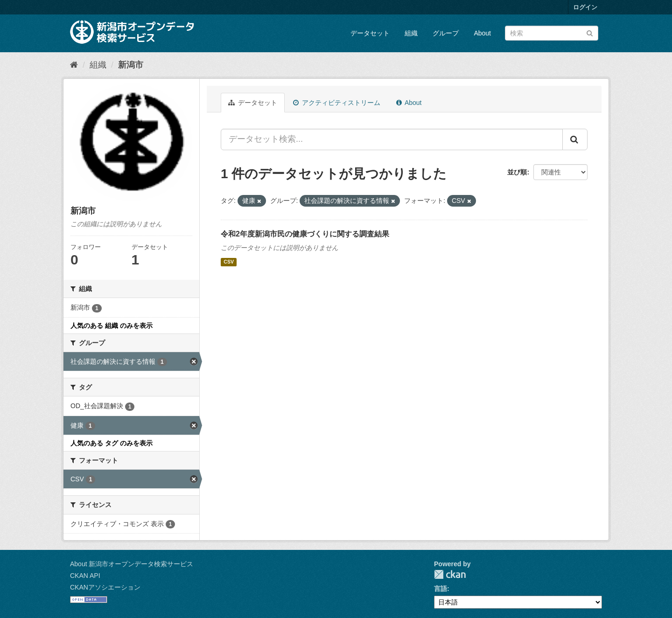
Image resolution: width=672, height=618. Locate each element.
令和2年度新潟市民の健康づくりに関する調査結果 (305, 234)
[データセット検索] (552, 33)
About (482, 33)
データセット (370, 33)
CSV (229, 262)
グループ (446, 33)
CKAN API (85, 576)
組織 (411, 33)
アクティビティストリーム (337, 103)
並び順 (517, 172)
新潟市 (131, 65)
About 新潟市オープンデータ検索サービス (132, 564)
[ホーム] (74, 65)
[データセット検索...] (392, 139)
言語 (441, 589)
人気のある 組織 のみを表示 (112, 326)
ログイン (585, 7)
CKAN (450, 574)
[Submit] (590, 32)
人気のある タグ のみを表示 (112, 443)
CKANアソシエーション (105, 587)
